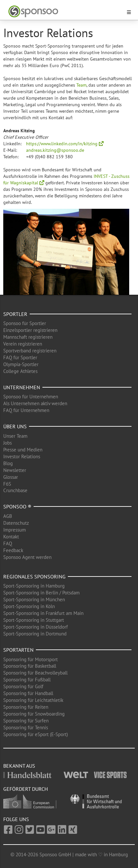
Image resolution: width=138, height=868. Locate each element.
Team (81, 85)
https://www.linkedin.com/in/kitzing (65, 144)
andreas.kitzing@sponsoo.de (55, 150)
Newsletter (15, 470)
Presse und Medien (23, 450)
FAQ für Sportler (20, 357)
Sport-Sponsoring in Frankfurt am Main (43, 613)
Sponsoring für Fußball (27, 680)
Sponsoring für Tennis (26, 727)
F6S (7, 484)
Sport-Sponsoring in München (34, 599)
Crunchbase (15, 490)
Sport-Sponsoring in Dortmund (35, 634)
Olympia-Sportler (21, 364)
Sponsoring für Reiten (26, 707)
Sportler (15, 314)
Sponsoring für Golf (23, 686)
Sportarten (18, 650)
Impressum (15, 530)
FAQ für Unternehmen (26, 410)
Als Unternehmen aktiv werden (35, 403)
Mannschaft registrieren (28, 337)
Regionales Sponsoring (34, 576)
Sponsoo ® (17, 506)
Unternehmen (22, 387)
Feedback (13, 550)
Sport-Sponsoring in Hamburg (34, 586)
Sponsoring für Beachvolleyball (35, 673)
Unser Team (15, 436)
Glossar (11, 477)
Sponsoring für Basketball (30, 666)
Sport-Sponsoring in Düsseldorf (36, 627)
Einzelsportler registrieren (30, 330)
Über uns (15, 426)
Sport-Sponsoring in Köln (29, 606)
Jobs (8, 443)
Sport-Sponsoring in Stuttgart (34, 620)
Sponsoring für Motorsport (31, 659)
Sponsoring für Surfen (26, 721)
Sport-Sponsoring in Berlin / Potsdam (41, 593)
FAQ (8, 543)
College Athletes (20, 371)
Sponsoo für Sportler (25, 323)
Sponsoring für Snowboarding (34, 714)
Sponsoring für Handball (28, 693)
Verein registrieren (23, 344)
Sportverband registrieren (30, 351)
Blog (8, 463)
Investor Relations (22, 456)
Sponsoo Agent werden (27, 557)
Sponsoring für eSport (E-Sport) (36, 734)
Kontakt (11, 537)
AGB (8, 516)
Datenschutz (16, 523)
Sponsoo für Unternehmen (31, 397)
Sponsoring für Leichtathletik (33, 700)
